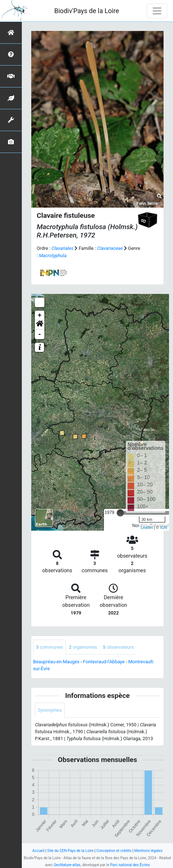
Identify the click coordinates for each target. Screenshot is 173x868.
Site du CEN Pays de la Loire (71, 851)
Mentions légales (149, 851)
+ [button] (40, 315)
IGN (164, 527)
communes (49, 647)
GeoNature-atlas (67, 865)
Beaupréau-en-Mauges (56, 662)
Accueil (38, 851)
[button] (40, 325)
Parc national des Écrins (130, 865)
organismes (83, 647)
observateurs (118, 647)
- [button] (40, 334)
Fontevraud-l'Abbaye (104, 662)
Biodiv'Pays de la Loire (86, 11)
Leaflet (147, 527)
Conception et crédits (114, 851)
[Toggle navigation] (157, 11)
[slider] (120, 513)
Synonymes (50, 710)
